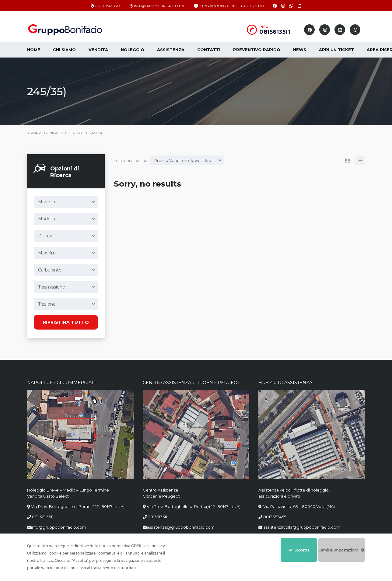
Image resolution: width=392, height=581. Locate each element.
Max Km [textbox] (47, 253)
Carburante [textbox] (50, 270)
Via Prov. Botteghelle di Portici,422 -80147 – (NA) (78, 506)
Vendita (98, 50)
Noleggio (133, 50)
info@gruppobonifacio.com (59, 527)
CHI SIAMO (64, 50)
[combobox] (66, 202)
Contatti (209, 50)
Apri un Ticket (336, 50)
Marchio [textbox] (47, 202)
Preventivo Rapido (257, 50)
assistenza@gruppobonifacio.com (181, 527)
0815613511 (275, 32)
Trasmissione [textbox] (52, 287)
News (300, 50)
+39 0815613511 (108, 6)
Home (34, 50)
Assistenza (171, 50)
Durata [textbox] (45, 236)
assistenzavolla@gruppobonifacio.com (301, 527)
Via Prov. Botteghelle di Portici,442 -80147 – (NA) (194, 506)
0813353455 (275, 517)
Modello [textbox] (47, 219)
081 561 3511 (43, 517)
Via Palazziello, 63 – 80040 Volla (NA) (299, 506)
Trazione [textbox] (47, 304)
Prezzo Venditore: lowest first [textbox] (183, 160)
